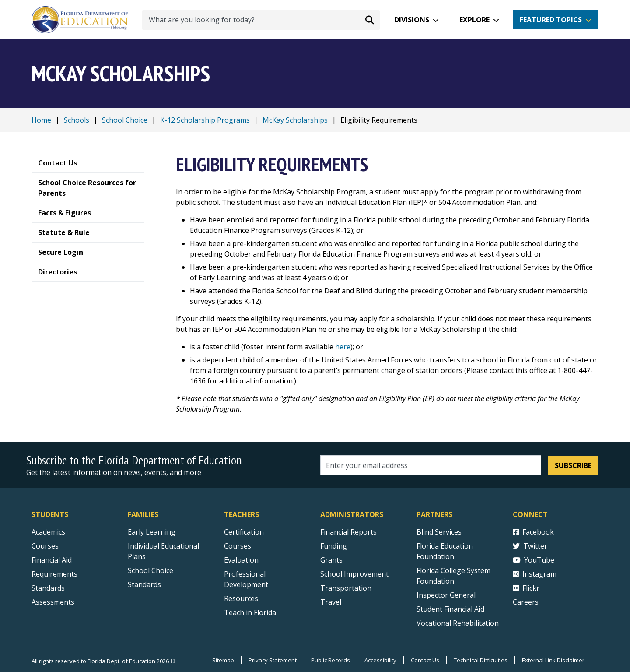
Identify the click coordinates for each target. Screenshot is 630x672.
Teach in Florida (250, 612)
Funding (334, 546)
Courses (45, 546)
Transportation (346, 588)
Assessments (53, 602)
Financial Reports (348, 532)
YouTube (534, 560)
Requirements (54, 574)
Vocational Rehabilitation (458, 623)
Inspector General (446, 595)
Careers (526, 602)
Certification (244, 532)
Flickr (526, 588)
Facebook (533, 532)
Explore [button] (474, 20)
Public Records (331, 660)
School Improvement (354, 574)
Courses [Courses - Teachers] (238, 546)
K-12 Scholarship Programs (205, 120)
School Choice (125, 120)
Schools (77, 120)
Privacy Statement (273, 660)
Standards (144, 584)
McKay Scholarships (295, 120)
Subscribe (573, 465)
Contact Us (425, 660)
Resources (241, 598)
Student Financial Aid (450, 609)
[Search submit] (370, 20)
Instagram (535, 574)
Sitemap (223, 660)
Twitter (530, 546)
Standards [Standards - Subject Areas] (48, 588)
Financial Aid (52, 560)
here (343, 347)
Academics (48, 532)
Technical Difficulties (481, 660)
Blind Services (439, 532)
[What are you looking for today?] (261, 20)
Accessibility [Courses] (380, 660)
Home (41, 120)
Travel (331, 602)
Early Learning (152, 532)
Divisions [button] (412, 20)
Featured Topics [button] (551, 20)
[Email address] (431, 465)
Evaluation (241, 560)
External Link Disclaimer (553, 660)
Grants (331, 560)
